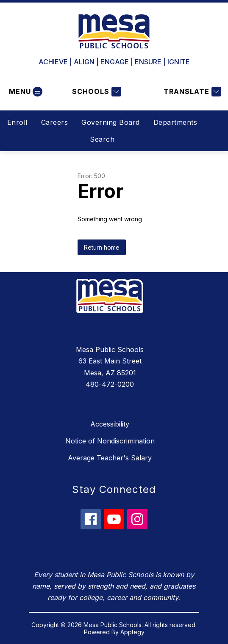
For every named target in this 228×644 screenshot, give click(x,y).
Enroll (17, 122)
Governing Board (111, 122)
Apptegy (132, 632)
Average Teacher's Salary (110, 458)
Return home (102, 247)
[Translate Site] (191, 92)
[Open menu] (25, 92)
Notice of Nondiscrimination (110, 441)
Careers (55, 122)
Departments (175, 122)
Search (102, 139)
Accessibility (110, 424)
